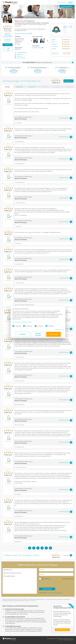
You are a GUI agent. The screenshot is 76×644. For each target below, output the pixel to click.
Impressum (18, 322)
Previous (31, 41)
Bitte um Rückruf (46, 579)
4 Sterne (65, 28)
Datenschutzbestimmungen (28, 322)
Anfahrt (18, 45)
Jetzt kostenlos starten (62, 630)
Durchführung (55, 46)
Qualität (53, 40)
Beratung (54, 49)
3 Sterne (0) (44, 87)
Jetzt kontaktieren (66, 6)
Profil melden (33, 601)
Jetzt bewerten (8, 45)
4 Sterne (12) (32, 87)
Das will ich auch (62, 2)
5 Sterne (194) (19, 87)
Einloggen (70, 2)
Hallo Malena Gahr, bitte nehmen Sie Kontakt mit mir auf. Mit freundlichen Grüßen (20, 581)
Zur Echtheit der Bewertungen (8, 40)
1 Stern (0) (69, 87)
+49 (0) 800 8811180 (22, 52)
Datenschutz (66, 639)
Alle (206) (7, 87)
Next (48, 41)
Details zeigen (56, 330)
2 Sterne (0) (57, 87)
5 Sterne (65, 26)
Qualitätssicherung (60, 639)
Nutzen (53, 42)
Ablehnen (23, 334)
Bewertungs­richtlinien (51, 639)
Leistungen (54, 44)
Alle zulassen (54, 334)
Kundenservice (55, 53)
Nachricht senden (47, 589)
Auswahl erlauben (38, 334)
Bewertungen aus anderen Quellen (8, 36)
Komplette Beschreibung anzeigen (23, 33)
